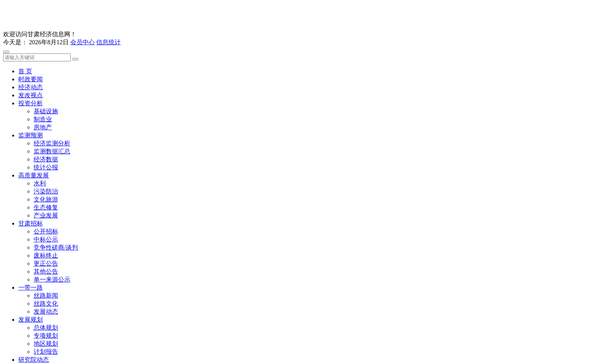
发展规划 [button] (31, 320)
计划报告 (46, 352)
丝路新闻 (46, 296)
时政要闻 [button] (31, 79)
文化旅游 (46, 199)
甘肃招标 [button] (31, 223)
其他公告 (46, 271)
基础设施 (46, 111)
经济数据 (46, 159)
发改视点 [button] (31, 95)
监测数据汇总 (52, 151)
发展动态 (46, 312)
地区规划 (46, 344)
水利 (40, 183)
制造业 (43, 119)
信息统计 (108, 42)
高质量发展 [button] (34, 175)
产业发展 (46, 215)
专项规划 (46, 336)
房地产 (43, 127)
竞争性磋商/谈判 (56, 247)
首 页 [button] (25, 71)
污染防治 (46, 191)
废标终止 (46, 255)
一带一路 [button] (31, 287)
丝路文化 (46, 304)
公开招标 (46, 231)
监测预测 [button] (31, 135)
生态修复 (46, 207)
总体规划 (46, 328)
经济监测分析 (52, 143)
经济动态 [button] (31, 87)
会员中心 (83, 42)
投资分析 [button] (31, 103)
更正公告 (46, 263)
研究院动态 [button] (34, 360)
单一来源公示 (52, 279)
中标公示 (46, 239)
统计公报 (46, 167)
